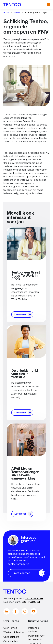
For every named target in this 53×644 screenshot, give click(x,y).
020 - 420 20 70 (34, 599)
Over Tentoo (10, 628)
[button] (26, 573)
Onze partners (11, 637)
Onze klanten (11, 641)
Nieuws (17, 12)
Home (6, 12)
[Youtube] (34, 611)
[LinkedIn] (7, 611)
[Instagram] (25, 611)
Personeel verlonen (34, 630)
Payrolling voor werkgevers (36, 637)
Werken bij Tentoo (13, 632)
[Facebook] (16, 611)
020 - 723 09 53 (31, 602)
